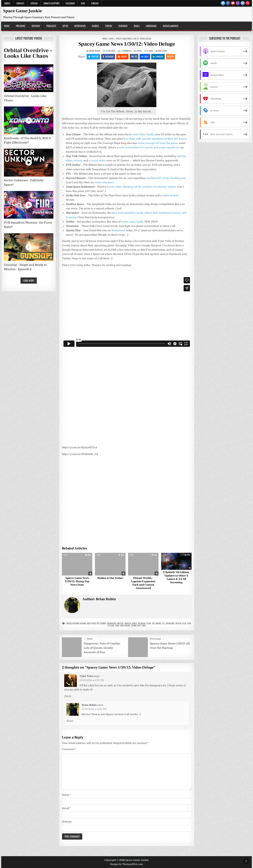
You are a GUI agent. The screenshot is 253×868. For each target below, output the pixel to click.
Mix (170, 56)
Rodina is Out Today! (110, 578)
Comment (69, 749)
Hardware (151, 26)
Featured (123, 26)
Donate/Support (52, 3)
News (7, 26)
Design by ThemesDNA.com (126, 864)
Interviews (80, 26)
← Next (88, 639)
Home (105, 39)
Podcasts (51, 26)
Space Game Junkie (23, 11)
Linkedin (158, 56)
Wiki (83, 3)
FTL (163, 623)
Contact (20, 3)
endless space (131, 623)
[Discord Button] (243, 3)
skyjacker (170, 623)
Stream (34, 3)
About (7, 3)
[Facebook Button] (228, 3)
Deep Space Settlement (96, 623)
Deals (137, 26)
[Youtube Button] (233, 3)
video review (170, 195)
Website (67, 822)
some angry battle (132, 222)
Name (66, 795)
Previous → (157, 639)
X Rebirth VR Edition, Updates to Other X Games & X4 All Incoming (176, 577)
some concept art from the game (157, 143)
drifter (120, 623)
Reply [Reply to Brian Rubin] (70, 721)
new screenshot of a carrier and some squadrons (149, 147)
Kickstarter (118, 230)
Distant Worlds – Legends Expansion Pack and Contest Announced (143, 583)
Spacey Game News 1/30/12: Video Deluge (127, 44)
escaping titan (144, 623)
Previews (21, 26)
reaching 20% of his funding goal (166, 178)
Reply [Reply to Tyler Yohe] (68, 696)
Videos (109, 26)
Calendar (70, 3)
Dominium (111, 623)
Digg (145, 56)
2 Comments (126, 51)
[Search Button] (248, 3)
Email (66, 808)
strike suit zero (138, 625)
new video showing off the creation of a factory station (143, 187)
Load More (29, 280)
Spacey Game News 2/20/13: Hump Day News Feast (77, 581)
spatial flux (181, 623)
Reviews (36, 26)
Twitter (93, 56)
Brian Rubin (95, 51)
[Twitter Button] (223, 3)
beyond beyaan (79, 623)
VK (134, 56)
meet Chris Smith (143, 134)
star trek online (123, 625)
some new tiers (104, 182)
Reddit (122, 56)
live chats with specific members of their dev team (154, 139)
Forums (95, 3)
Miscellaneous (171, 26)
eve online (157, 623)
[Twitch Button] (238, 3)
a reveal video (97, 160)
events (78, 160)
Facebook (108, 56)
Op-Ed (65, 26)
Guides (95, 26)
